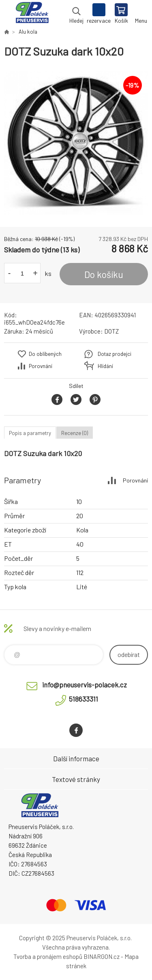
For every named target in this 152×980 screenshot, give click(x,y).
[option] (76, 143)
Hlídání (105, 366)
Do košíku (104, 274)
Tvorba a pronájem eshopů (48, 956)
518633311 (83, 699)
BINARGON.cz (102, 956)
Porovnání (41, 366)
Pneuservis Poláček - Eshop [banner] (32, 14)
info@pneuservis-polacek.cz (85, 685)
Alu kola (28, 32)
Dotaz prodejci (115, 354)
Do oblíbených (45, 354)
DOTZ (111, 331)
